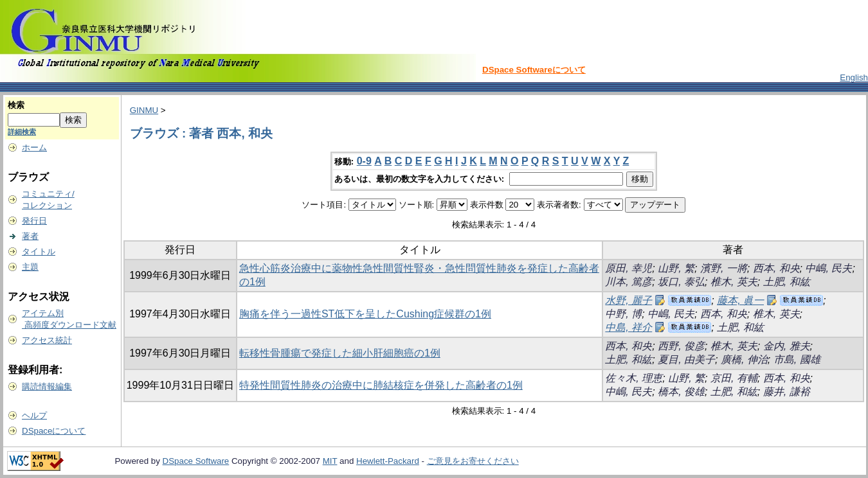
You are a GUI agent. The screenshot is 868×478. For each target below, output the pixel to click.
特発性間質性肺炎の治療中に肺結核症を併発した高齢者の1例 (381, 385)
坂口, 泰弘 (681, 282)
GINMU (144, 110)
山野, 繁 (676, 268)
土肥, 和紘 (787, 282)
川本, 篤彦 (628, 282)
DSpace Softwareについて (534, 70)
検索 (16, 105)
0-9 (364, 161)
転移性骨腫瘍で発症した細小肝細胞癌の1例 (340, 353)
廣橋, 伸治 (744, 359)
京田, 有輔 (734, 378)
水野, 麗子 (628, 300)
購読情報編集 (47, 386)
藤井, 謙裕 (787, 392)
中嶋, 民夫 (828, 268)
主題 (30, 267)
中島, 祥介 (628, 327)
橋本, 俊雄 (681, 392)
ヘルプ (34, 415)
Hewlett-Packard (388, 461)
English (854, 77)
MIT (330, 461)
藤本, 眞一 (740, 300)
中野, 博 (623, 314)
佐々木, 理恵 (634, 378)
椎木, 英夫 (734, 282)
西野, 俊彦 (681, 346)
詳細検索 (22, 132)
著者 (30, 236)
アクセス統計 (47, 340)
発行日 (34, 221)
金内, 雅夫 (787, 346)
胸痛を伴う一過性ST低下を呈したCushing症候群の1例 (365, 314)
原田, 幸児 (628, 268)
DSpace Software (196, 461)
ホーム (34, 147)
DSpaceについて (54, 431)
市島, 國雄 (797, 359)
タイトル (39, 252)
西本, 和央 (776, 268)
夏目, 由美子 (686, 359)
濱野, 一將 (724, 268)
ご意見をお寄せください (473, 461)
